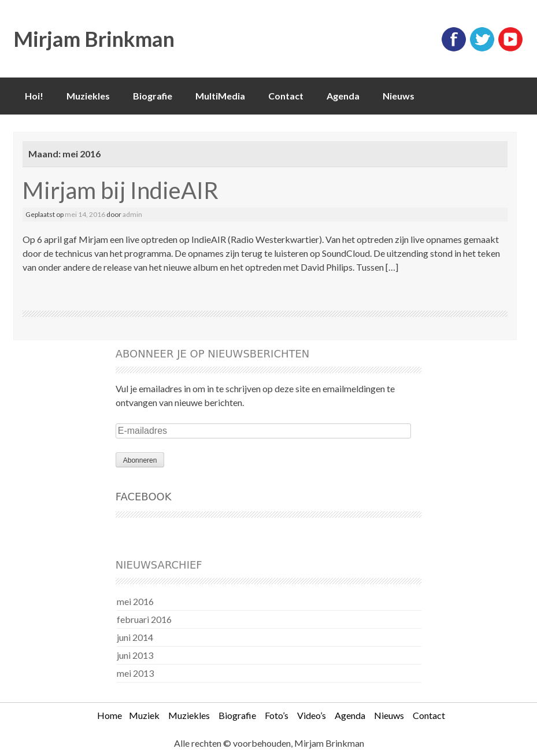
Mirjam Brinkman (94, 39)
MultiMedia (220, 96)
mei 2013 (135, 673)
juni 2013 (135, 655)
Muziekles (88, 96)
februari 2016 (144, 619)
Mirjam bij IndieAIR (121, 190)
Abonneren (140, 460)
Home (110, 715)
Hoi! (34, 96)
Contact (286, 96)
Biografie (153, 96)
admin (132, 214)
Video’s (312, 715)
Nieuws (399, 96)
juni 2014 (135, 637)
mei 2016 (135, 601)
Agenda (343, 96)
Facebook (144, 497)
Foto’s (277, 715)
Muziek (144, 715)
